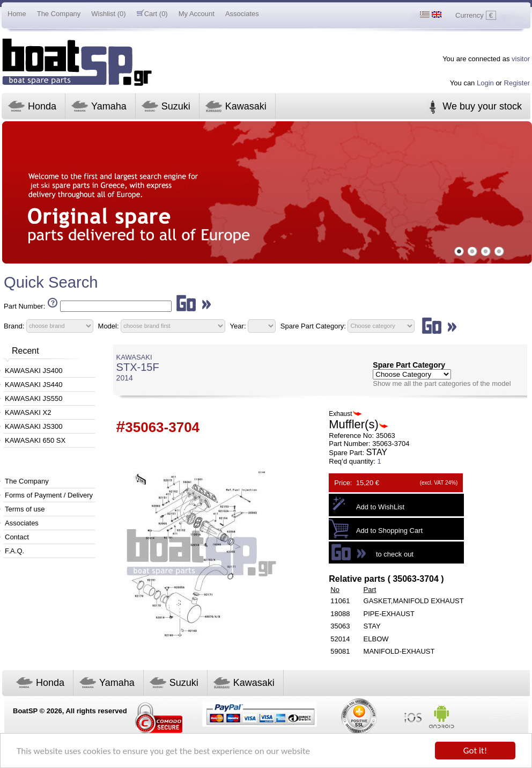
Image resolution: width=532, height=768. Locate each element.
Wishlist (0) (108, 14)
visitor (521, 59)
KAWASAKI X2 (28, 412)
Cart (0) (152, 14)
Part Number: (24, 306)
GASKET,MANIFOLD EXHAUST (414, 601)
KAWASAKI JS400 (34, 371)
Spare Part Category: (314, 326)
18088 (340, 614)
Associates (242, 14)
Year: (238, 326)
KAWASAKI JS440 (34, 385)
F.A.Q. (14, 551)
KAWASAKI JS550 (34, 398)
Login (485, 83)
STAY (372, 626)
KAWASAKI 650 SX (35, 440)
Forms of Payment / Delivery (49, 495)
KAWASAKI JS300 (34, 426)
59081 (340, 651)
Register (517, 83)
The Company (59, 14)
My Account (197, 14)
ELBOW (376, 639)
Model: (109, 326)
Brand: (14, 326)
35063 (340, 626)
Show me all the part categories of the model (442, 383)
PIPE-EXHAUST (389, 614)
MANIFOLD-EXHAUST (399, 651)
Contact (17, 537)
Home (17, 14)
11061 (340, 601)
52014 (340, 639)
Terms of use (25, 509)
